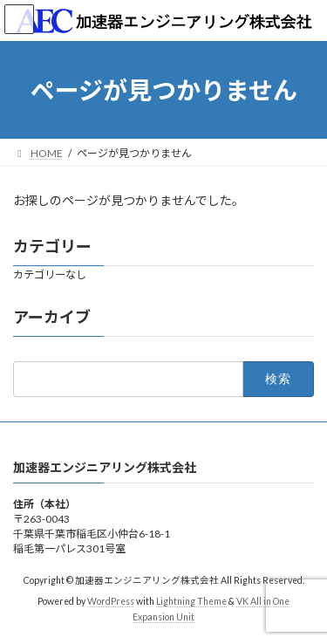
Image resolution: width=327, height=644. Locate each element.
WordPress (111, 601)
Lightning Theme (191, 601)
